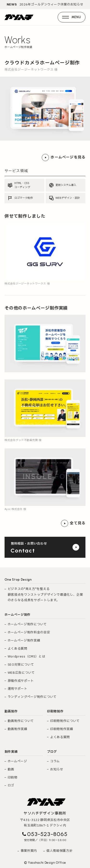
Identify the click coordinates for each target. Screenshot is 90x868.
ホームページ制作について (27, 624)
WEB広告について (21, 673)
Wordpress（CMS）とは (26, 657)
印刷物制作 (55, 711)
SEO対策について (21, 665)
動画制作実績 (18, 729)
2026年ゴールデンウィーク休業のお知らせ (45, 5)
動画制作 (11, 711)
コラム (55, 761)
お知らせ (57, 769)
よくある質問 (18, 649)
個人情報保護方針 (59, 851)
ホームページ (17, 761)
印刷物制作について (65, 721)
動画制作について (21, 721)
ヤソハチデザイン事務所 (45, 813)
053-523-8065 (47, 834)
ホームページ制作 (18, 615)
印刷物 (13, 778)
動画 (11, 769)
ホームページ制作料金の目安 (29, 632)
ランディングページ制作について (32, 697)
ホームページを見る (64, 158)
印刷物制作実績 (62, 729)
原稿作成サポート (21, 681)
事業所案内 (29, 851)
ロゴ (11, 785)
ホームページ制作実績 (24, 641)
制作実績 (11, 752)
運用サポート (18, 689)
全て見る (73, 523)
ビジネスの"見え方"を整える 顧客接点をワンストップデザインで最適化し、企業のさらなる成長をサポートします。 (45, 595)
